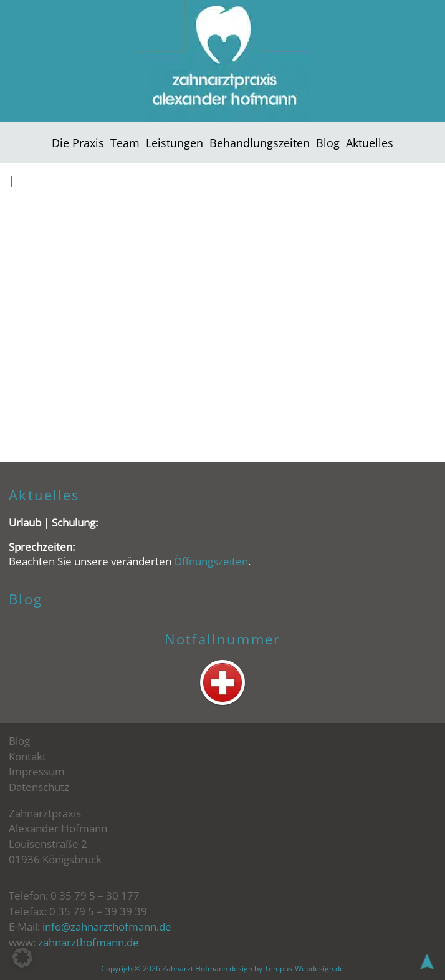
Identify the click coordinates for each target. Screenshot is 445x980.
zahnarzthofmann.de (89, 942)
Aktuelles (370, 143)
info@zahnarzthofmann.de (107, 927)
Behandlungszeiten (260, 143)
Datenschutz (39, 787)
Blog (328, 143)
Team (125, 143)
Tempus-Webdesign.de (304, 968)
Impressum (37, 771)
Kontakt (27, 756)
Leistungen (175, 143)
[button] (22, 958)
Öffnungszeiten (211, 561)
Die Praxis (78, 143)
